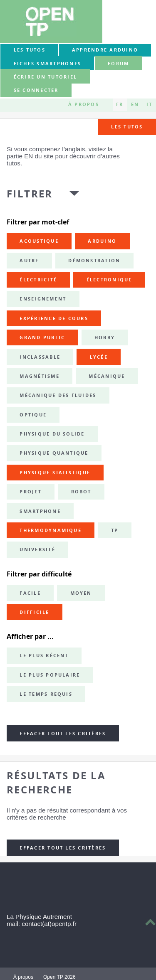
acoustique (39, 241)
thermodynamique (51, 530)
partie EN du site (30, 156)
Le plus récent (44, 655)
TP (115, 530)
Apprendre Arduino (105, 50)
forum (118, 64)
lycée (99, 357)
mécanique (107, 376)
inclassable (40, 357)
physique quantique (54, 453)
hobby (105, 337)
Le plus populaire (50, 675)
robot (81, 492)
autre (29, 261)
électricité (38, 280)
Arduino (102, 241)
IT (149, 105)
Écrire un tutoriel (45, 77)
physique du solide (52, 434)
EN (135, 105)
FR (120, 105)
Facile (30, 593)
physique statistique (55, 473)
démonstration (94, 261)
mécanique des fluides (58, 395)
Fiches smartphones (47, 64)
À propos (84, 105)
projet (30, 492)
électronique (109, 280)
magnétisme (39, 376)
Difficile (34, 612)
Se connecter (36, 91)
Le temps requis (46, 694)
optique (33, 415)
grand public (42, 337)
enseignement (43, 299)
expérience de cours (54, 318)
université (37, 549)
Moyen (81, 593)
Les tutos (30, 50)
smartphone (40, 511)
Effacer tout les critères (63, 734)
